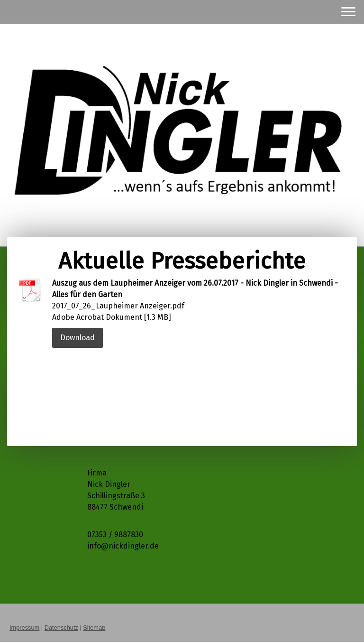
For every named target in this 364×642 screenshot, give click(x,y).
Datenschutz (61, 628)
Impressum (24, 628)
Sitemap (94, 628)
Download (77, 338)
